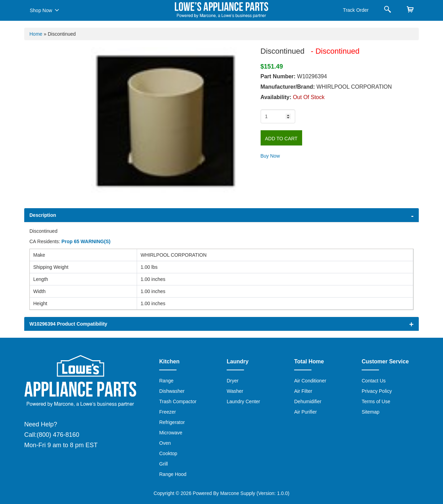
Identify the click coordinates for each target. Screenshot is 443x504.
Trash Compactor (178, 401)
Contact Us (374, 381)
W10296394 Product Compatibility (68, 324)
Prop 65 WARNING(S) (86, 241)
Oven (165, 443)
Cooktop (168, 453)
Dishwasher (172, 391)
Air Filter (303, 391)
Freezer (168, 412)
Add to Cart (281, 139)
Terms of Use (376, 401)
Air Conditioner (310, 381)
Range (166, 381)
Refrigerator (172, 422)
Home (36, 34)
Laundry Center (243, 401)
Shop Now (44, 10)
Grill (164, 464)
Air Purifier (305, 412)
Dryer (233, 381)
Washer (235, 391)
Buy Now (270, 156)
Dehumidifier (308, 401)
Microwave (171, 433)
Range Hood (173, 474)
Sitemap (370, 412)
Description (43, 215)
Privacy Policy (377, 391)
